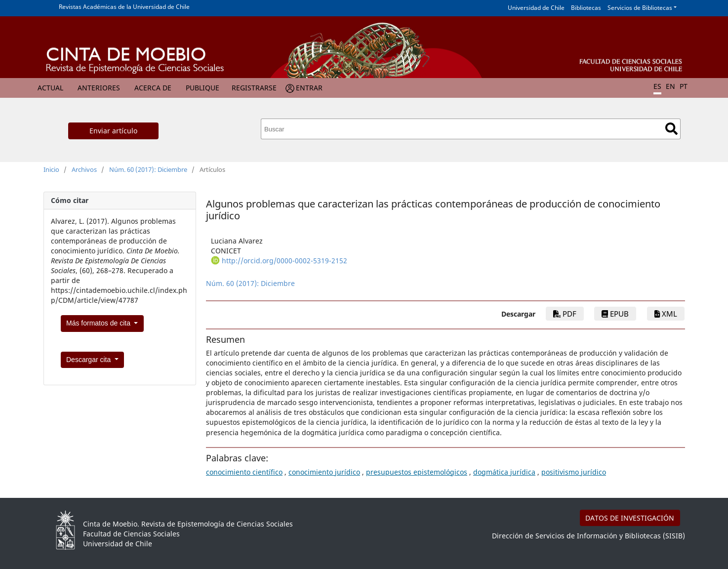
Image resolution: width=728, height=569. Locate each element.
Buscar (671, 129)
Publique (202, 88)
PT (684, 86)
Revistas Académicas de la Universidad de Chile (124, 7)
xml (666, 314)
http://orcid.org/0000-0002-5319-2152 (284, 261)
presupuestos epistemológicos (417, 472)
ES (657, 86)
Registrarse (254, 88)
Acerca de (153, 88)
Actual (50, 88)
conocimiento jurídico (324, 472)
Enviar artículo (113, 131)
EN (670, 86)
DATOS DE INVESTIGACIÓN (630, 518)
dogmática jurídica (504, 472)
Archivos (84, 169)
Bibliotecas (586, 8)
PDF (565, 314)
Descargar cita (89, 360)
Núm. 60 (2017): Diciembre (148, 169)
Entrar (309, 88)
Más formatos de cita (99, 323)
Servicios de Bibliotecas (640, 8)
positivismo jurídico (574, 472)
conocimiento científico (244, 472)
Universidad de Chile (536, 8)
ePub (615, 314)
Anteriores (99, 88)
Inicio (51, 169)
